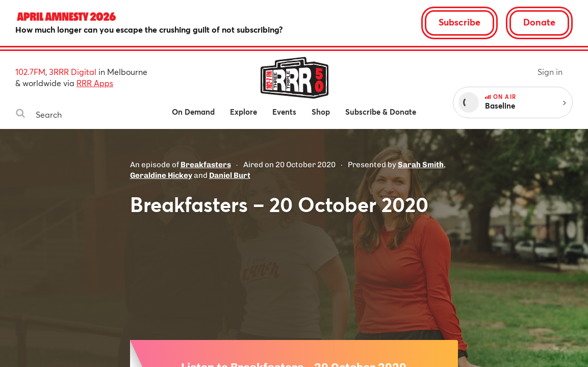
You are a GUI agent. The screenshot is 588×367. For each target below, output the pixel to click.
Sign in (550, 72)
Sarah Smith (421, 165)
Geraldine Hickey (161, 175)
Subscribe (459, 22)
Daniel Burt (230, 175)
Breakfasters (206, 165)
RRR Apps (95, 83)
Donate (539, 22)
